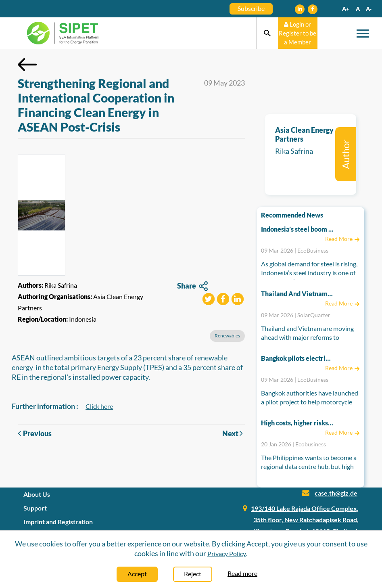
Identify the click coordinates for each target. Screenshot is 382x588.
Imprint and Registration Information (58, 527)
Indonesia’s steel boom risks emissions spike (297, 229)
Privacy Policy (227, 553)
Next (234, 433)
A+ (346, 9)
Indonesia (83, 319)
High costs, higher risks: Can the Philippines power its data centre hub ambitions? (297, 423)
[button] (209, 300)
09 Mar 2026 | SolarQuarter (296, 315)
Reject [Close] (193, 574)
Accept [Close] (137, 574)
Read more (242, 573)
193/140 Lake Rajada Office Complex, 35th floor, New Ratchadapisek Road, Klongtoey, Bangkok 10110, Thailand (305, 520)
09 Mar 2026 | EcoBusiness (295, 250)
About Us (37, 494)
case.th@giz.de (336, 493)
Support (35, 508)
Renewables (227, 336)
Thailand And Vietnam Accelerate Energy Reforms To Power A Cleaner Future (297, 294)
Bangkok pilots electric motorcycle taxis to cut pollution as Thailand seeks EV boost (297, 358)
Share (192, 286)
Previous (35, 433)
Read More (343, 239)
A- (369, 9)
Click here (99, 406)
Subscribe (251, 8)
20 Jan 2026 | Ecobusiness (293, 444)
